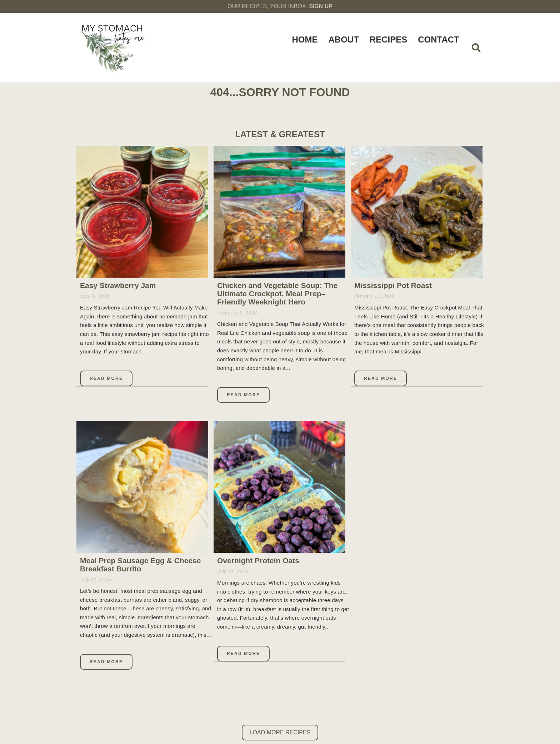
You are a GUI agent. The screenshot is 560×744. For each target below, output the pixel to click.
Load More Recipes (280, 732)
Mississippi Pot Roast (393, 285)
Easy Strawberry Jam (118, 285)
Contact (439, 39)
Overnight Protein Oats (258, 561)
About (343, 39)
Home (305, 39)
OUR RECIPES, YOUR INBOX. (280, 6)
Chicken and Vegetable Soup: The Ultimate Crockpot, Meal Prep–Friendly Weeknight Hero (277, 294)
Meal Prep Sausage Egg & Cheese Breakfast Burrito (140, 565)
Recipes (388, 39)
